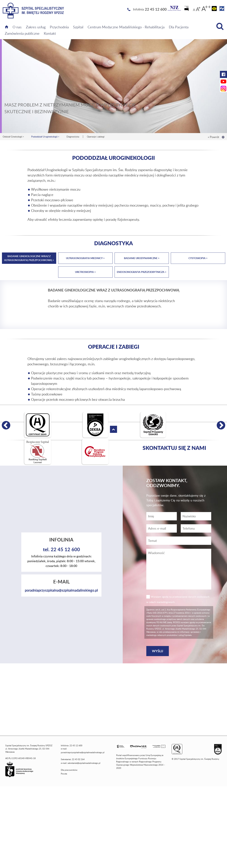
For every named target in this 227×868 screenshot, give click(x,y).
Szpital (78, 27)
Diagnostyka (73, 137)
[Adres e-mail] (162, 528)
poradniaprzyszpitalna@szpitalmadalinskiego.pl (61, 590)
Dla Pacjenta (179, 27)
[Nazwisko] (196, 516)
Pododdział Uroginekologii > (45, 137)
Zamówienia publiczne (22, 33)
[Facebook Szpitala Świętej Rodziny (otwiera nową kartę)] (223, 74)
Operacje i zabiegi (96, 137)
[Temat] (179, 541)
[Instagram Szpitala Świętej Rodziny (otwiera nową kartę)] (223, 89)
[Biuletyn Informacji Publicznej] (187, 10)
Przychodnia (59, 27)
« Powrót (214, 137)
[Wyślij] (158, 651)
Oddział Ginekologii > (13, 137)
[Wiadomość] (196, 528)
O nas (17, 27)
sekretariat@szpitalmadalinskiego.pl (84, 763)
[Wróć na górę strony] (223, 137)
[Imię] (162, 516)
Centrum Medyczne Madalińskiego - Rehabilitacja (126, 27)
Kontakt (50, 33)
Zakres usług (36, 27)
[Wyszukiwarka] (220, 26)
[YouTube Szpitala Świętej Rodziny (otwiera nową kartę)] (223, 82)
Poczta (64, 774)
